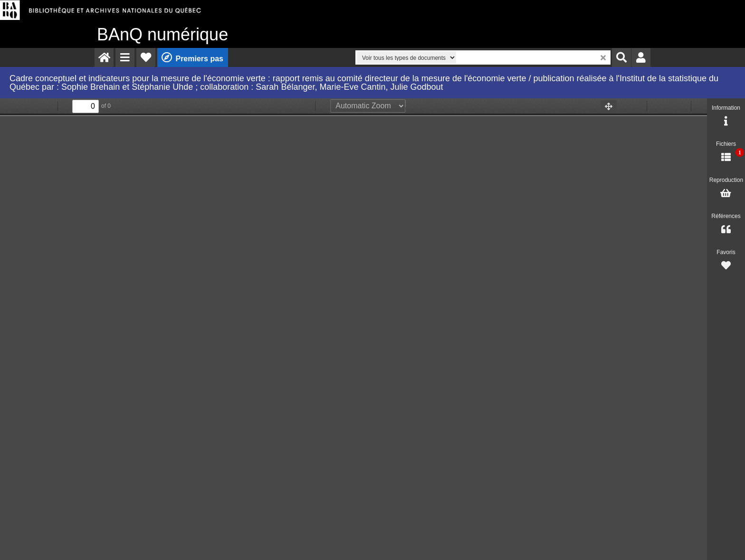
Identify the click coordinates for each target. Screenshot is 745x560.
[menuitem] (104, 57)
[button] (125, 57)
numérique (162, 34)
